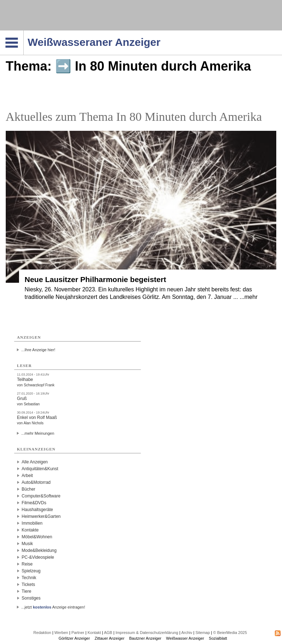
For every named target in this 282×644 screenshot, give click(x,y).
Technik (29, 578)
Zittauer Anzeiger (110, 638)
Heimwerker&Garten (41, 516)
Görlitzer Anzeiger (74, 638)
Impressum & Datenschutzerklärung (147, 633)
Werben (61, 633)
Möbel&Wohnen (37, 537)
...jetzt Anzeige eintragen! (53, 607)
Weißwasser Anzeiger (185, 638)
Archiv (187, 633)
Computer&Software (41, 496)
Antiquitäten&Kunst (40, 469)
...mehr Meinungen (38, 433)
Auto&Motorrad (36, 482)
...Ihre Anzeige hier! (38, 350)
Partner (78, 633)
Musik (27, 544)
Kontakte (30, 530)
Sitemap (203, 633)
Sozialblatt (218, 638)
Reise (27, 564)
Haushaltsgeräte (37, 510)
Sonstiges (31, 598)
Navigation (23, 33)
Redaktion (42, 633)
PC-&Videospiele (38, 557)
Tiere (26, 591)
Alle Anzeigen (35, 462)
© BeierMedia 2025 (230, 633)
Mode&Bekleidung (39, 550)
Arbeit (27, 476)
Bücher (28, 489)
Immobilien (32, 523)
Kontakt (94, 633)
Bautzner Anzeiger (145, 638)
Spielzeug (31, 571)
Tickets (28, 585)
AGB (108, 633)
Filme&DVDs (34, 503)
